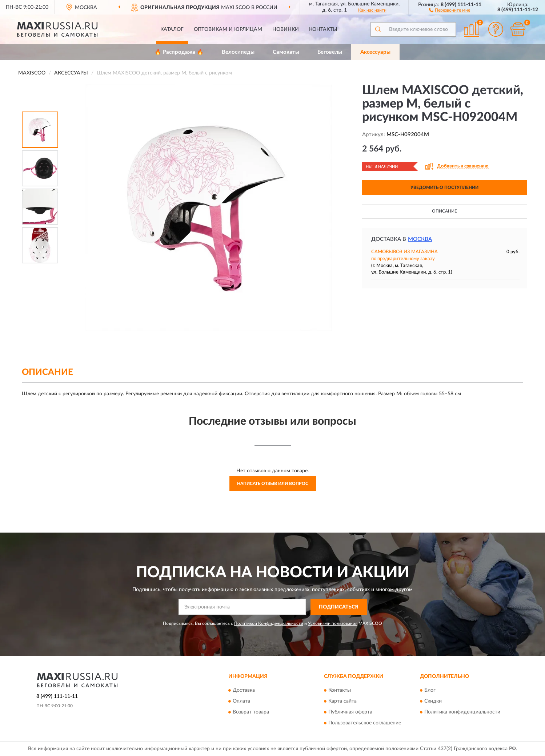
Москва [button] (420, 239)
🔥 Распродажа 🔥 (179, 52)
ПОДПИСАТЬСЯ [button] (339, 607)
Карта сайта (342, 702)
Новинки (286, 29)
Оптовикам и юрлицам (228, 29)
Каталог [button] (172, 29)
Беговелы (330, 52)
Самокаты (286, 52)
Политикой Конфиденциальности (269, 623)
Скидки (433, 702)
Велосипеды (238, 52)
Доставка (244, 691)
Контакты (323, 29)
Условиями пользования (333, 623)
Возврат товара (251, 712)
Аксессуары (375, 52)
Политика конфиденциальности (462, 712)
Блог (430, 691)
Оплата (241, 702)
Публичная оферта (350, 712)
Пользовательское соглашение (365, 723)
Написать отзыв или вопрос (273, 484)
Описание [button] (444, 211)
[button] (450, 10)
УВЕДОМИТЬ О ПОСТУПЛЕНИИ (444, 187)
